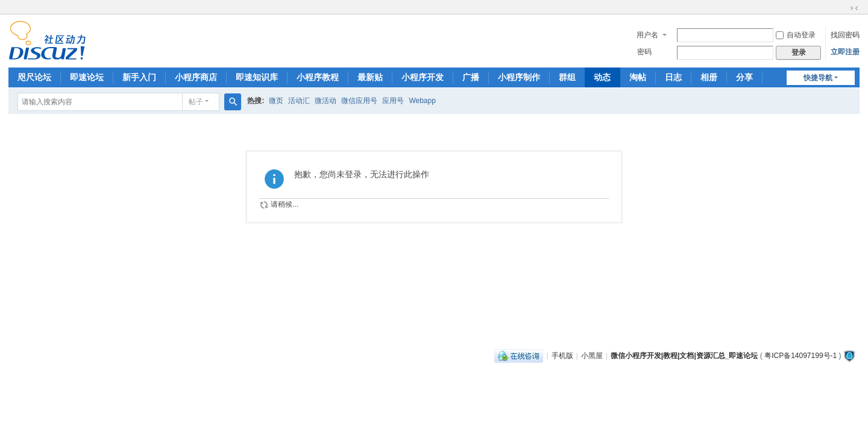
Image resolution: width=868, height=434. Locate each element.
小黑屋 (592, 356)
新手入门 (139, 77)
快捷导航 (818, 78)
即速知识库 (257, 77)
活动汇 (299, 101)
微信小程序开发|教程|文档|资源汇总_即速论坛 (684, 356)
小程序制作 (519, 77)
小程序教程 (318, 77)
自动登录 (796, 35)
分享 (744, 77)
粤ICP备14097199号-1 (800, 356)
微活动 (325, 101)
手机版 (562, 356)
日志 (673, 77)
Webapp (422, 101)
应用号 (393, 101)
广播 (471, 77)
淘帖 (638, 77)
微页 (276, 101)
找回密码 (845, 35)
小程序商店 (196, 77)
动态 (602, 77)
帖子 (196, 102)
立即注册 (845, 52)
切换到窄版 (854, 8)
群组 (567, 77)
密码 (644, 52)
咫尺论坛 (34, 77)
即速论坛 (87, 77)
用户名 (647, 35)
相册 (709, 77)
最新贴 (370, 77)
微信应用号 (359, 101)
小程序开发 (423, 77)
